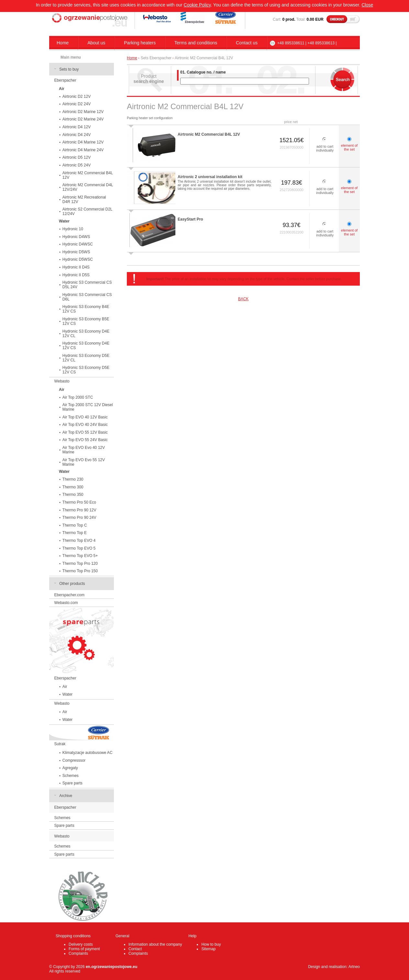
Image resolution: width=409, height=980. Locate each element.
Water (68, 694)
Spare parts (72, 783)
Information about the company (155, 944)
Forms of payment (84, 949)
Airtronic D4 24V (77, 135)
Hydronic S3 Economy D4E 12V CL (86, 334)
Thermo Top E (75, 533)
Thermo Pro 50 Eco (79, 502)
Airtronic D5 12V (77, 157)
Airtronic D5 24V (77, 165)
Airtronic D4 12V (77, 127)
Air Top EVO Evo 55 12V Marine (84, 462)
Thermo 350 (73, 495)
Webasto (62, 381)
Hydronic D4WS (76, 237)
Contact (135, 949)
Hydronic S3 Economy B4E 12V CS (86, 309)
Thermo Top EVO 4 (79, 541)
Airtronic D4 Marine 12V (83, 142)
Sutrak (60, 744)
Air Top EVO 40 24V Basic (85, 425)
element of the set (349, 147)
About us (96, 43)
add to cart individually (325, 148)
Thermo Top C (75, 525)
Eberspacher (65, 80)
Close (367, 5)
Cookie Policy (197, 5)
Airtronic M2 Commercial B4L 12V (88, 175)
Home (63, 43)
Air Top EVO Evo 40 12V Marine (84, 450)
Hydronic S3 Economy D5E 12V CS (86, 370)
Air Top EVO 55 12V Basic (85, 432)
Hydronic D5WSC (78, 259)
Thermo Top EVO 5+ (80, 556)
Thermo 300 (73, 487)
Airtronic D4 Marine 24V (83, 150)
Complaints (78, 953)
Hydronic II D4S (76, 267)
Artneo (354, 967)
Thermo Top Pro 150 (80, 571)
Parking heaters (140, 43)
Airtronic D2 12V (77, 97)
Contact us (247, 43)
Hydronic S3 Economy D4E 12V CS (86, 346)
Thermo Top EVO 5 (79, 548)
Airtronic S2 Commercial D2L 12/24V (88, 211)
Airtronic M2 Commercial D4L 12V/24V (88, 187)
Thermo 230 (73, 479)
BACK (243, 299)
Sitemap (208, 949)
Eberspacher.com (69, 595)
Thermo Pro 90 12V (79, 510)
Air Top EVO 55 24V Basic (85, 440)
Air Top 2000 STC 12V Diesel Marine (88, 407)
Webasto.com (66, 603)
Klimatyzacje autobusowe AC (88, 753)
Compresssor (74, 760)
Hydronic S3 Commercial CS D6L (87, 297)
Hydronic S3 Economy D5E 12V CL (86, 358)
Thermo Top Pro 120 (80, 564)
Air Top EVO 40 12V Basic (85, 417)
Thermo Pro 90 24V (79, 518)
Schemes (71, 776)
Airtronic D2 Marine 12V (83, 112)
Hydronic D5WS (76, 252)
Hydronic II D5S (76, 275)
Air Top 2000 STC (78, 397)
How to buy (211, 944)
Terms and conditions (196, 43)
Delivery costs (81, 944)
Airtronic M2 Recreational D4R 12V (84, 199)
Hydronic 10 (73, 229)
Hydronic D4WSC (78, 244)
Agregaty (70, 768)
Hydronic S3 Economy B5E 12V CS (86, 321)
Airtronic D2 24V (77, 104)
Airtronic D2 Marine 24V (83, 119)
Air (65, 687)
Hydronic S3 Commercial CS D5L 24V (87, 285)
